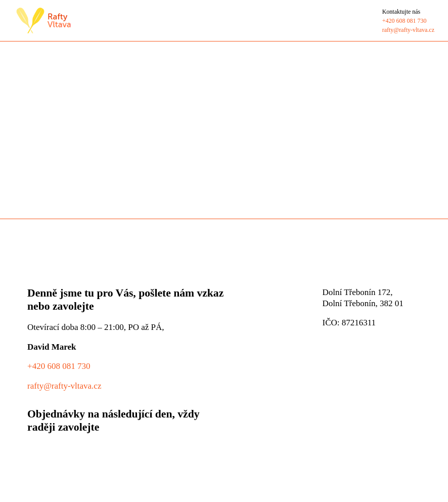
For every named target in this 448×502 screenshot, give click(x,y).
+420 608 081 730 (59, 366)
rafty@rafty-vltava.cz (64, 385)
